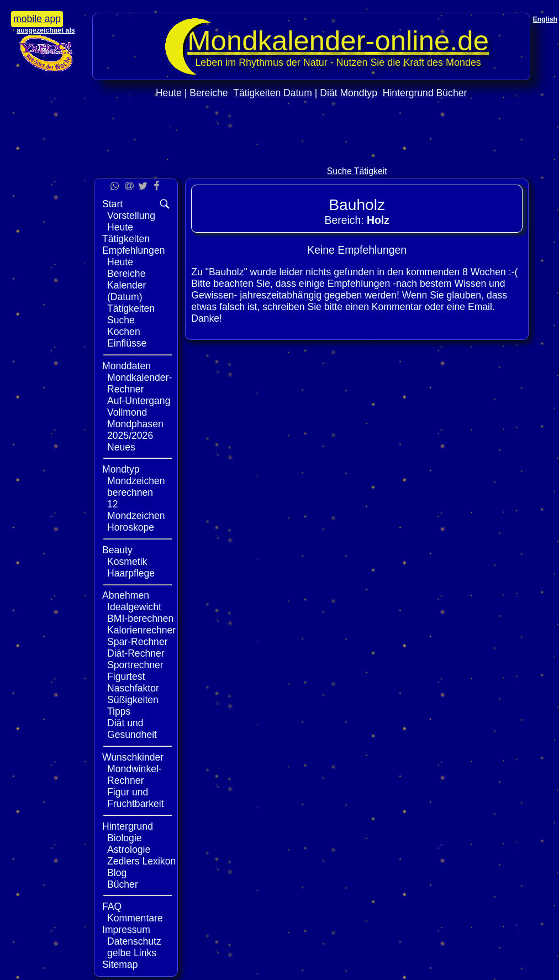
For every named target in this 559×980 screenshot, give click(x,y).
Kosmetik (127, 562)
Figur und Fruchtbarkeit (136, 798)
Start (112, 204)
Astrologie (129, 850)
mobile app (37, 19)
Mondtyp (358, 93)
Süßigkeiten (133, 700)
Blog (117, 873)
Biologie (125, 838)
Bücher (452, 93)
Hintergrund (408, 93)
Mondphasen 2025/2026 (135, 430)
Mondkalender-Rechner (139, 383)
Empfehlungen (133, 250)
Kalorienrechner (141, 630)
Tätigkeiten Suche (131, 314)
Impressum (126, 930)
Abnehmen (126, 595)
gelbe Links (132, 953)
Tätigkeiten (257, 93)
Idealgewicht (134, 607)
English (545, 19)
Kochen (124, 332)
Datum (298, 93)
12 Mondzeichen (136, 510)
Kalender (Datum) (126, 291)
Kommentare (135, 918)
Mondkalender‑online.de (338, 41)
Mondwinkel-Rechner (135, 775)
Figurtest (126, 677)
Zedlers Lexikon (141, 861)
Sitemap (120, 965)
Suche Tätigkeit (357, 171)
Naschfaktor (133, 688)
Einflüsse (127, 343)
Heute (169, 93)
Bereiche (209, 93)
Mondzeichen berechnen (136, 487)
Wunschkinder (133, 757)
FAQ (112, 906)
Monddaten (126, 366)
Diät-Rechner (136, 653)
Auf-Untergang (139, 401)
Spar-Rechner (138, 642)
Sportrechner (135, 665)
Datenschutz (134, 941)
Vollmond (127, 412)
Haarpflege (131, 573)
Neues (121, 447)
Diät (328, 93)
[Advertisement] (312, 156)
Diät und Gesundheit (132, 729)
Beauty (117, 550)
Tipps (119, 711)
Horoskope (131, 527)
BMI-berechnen (140, 619)
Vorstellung (131, 216)
